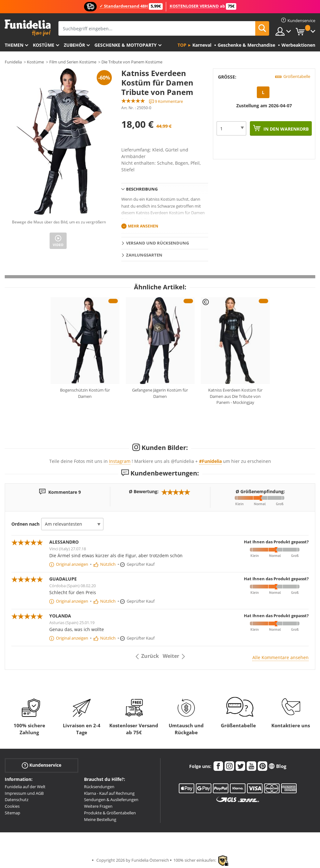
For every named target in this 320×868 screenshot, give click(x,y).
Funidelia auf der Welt (25, 787)
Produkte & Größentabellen (110, 813)
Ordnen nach (25, 524)
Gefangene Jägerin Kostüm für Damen (160, 393)
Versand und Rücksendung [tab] (157, 243)
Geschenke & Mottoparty (126, 45)
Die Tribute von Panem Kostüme (132, 62)
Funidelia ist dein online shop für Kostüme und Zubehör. (28, 28)
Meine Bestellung (100, 819)
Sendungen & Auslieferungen (111, 800)
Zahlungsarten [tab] (144, 255)
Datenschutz (17, 800)
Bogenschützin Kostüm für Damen (85, 393)
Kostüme (44, 45)
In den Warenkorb (285, 129)
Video (58, 245)
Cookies (12, 806)
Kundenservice (42, 765)
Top (182, 45)
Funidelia (13, 62)
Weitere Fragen (98, 806)
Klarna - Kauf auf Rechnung (109, 793)
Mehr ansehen (143, 226)
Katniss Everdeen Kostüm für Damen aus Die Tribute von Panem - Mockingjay (235, 396)
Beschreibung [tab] (142, 189)
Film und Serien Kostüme (73, 62)
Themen (14, 45)
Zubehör (74, 45)
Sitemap (12, 813)
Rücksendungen (99, 787)
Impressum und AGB (24, 793)
